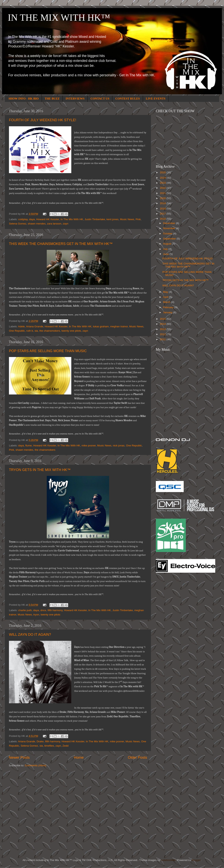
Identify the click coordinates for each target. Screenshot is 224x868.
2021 (163, 193)
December (169, 223)
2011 (163, 339)
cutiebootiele (168, 860)
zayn (66, 224)
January (168, 312)
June (166, 254)
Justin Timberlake (95, 219)
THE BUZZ (52, 99)
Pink (138, 219)
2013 (163, 329)
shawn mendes (37, 224)
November (169, 228)
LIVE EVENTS (156, 99)
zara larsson (54, 224)
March (167, 302)
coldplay (23, 219)
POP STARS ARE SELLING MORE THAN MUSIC (48, 351)
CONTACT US (100, 99)
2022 (163, 188)
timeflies (49, 746)
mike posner (89, 446)
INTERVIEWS (75, 99)
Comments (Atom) (36, 765)
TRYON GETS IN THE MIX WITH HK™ (40, 470)
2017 (163, 214)
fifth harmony (55, 610)
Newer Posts (19, 757)
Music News (127, 219)
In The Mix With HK (72, 219)
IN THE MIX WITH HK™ (59, 17)
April (166, 297)
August (168, 244)
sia (36, 331)
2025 (163, 172)
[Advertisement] (171, 638)
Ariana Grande (35, 326)
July (166, 249)
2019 (163, 203)
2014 (163, 324)
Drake (40, 741)
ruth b (30, 331)
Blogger (196, 860)
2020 (163, 198)
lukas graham (101, 326)
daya (32, 219)
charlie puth (25, 610)
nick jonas (119, 446)
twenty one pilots (71, 331)
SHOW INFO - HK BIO (24, 99)
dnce (43, 610)
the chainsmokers (50, 331)
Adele (22, 326)
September (170, 239)
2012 (163, 334)
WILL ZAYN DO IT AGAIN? (30, 635)
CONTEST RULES (127, 99)
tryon (36, 615)
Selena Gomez (18, 224)
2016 (163, 219)
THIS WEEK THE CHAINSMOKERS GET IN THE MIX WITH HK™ (61, 244)
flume (29, 446)
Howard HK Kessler (48, 219)
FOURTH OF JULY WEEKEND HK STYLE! (43, 120)
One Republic (17, 331)
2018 (163, 209)
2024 (163, 178)
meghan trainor (119, 326)
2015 (163, 319)
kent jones (113, 219)
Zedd (66, 746)
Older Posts (137, 757)
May (166, 292)
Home (79, 757)
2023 (163, 183)
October (168, 234)
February (169, 307)
